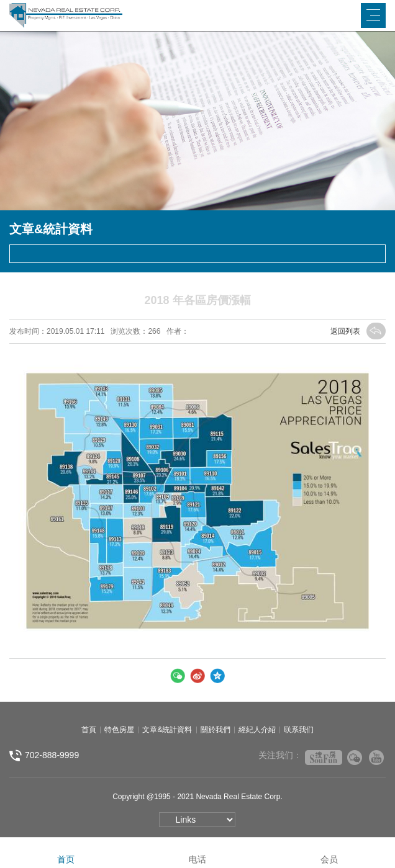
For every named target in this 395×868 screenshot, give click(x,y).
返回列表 (358, 331)
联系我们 (299, 730)
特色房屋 (119, 730)
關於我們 (216, 730)
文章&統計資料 (167, 730)
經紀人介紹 (257, 730)
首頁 (89, 730)
